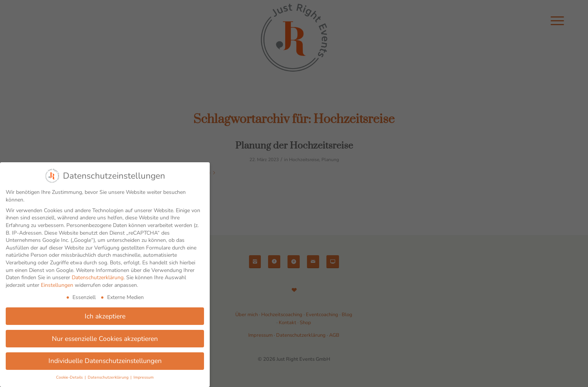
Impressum (144, 377)
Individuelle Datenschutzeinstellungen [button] (105, 361)
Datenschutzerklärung (98, 277)
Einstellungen (57, 285)
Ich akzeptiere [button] (105, 316)
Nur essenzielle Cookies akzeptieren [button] (105, 339)
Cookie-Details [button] (70, 377)
